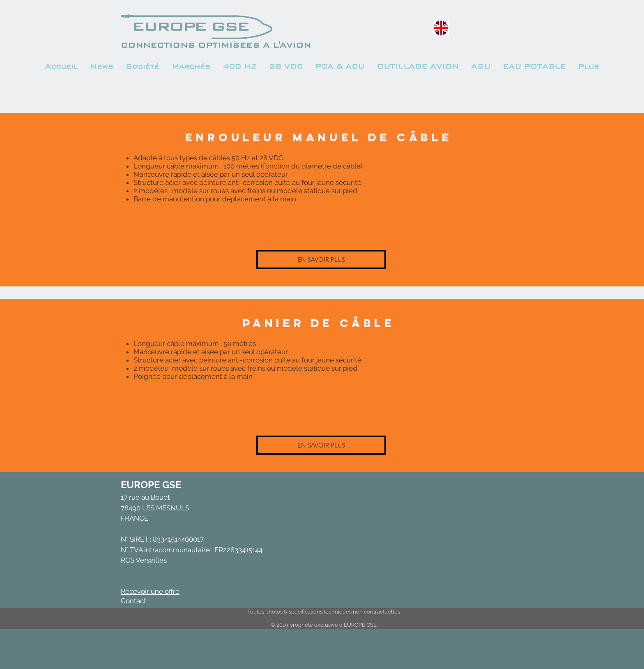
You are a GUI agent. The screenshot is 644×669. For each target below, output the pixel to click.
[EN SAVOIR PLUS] (321, 260)
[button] (191, 67)
